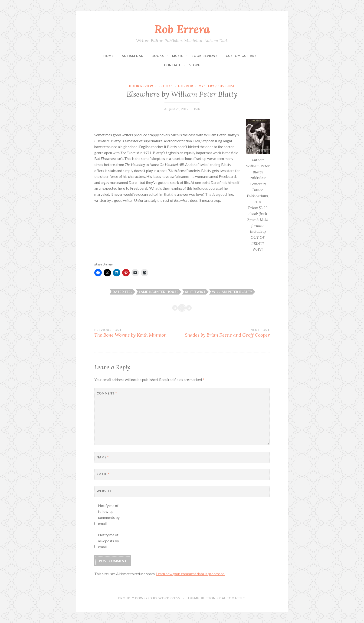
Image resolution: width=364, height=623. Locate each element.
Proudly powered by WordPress (149, 598)
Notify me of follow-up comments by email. (109, 514)
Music (178, 56)
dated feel (123, 292)
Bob (197, 109)
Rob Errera (182, 29)
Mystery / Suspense (217, 86)
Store (194, 65)
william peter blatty (232, 292)
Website (104, 491)
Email (103, 474)
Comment (107, 393)
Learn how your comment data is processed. (191, 574)
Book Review (141, 86)
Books (158, 56)
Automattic (233, 598)
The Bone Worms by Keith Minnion (138, 333)
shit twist (195, 292)
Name (103, 457)
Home (108, 56)
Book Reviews (205, 56)
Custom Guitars (241, 56)
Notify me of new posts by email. (108, 541)
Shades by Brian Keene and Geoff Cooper (226, 333)
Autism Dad (133, 56)
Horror (186, 86)
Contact (172, 65)
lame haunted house (159, 292)
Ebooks (166, 86)
